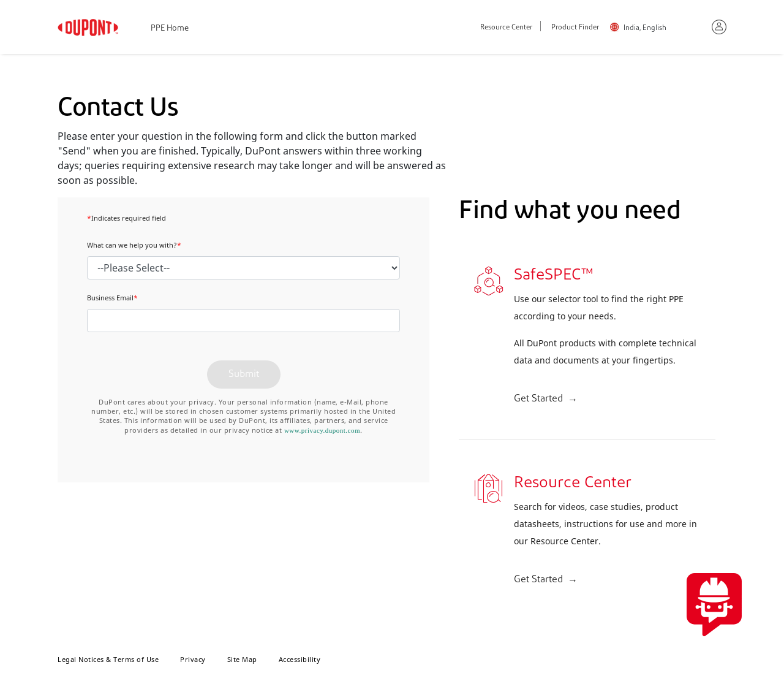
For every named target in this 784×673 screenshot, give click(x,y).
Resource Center (506, 28)
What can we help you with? (134, 245)
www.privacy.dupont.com (322, 430)
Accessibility (300, 659)
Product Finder (575, 28)
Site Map (242, 659)
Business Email (112, 298)
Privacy (193, 659)
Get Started (538, 399)
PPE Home (170, 29)
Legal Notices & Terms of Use (108, 659)
